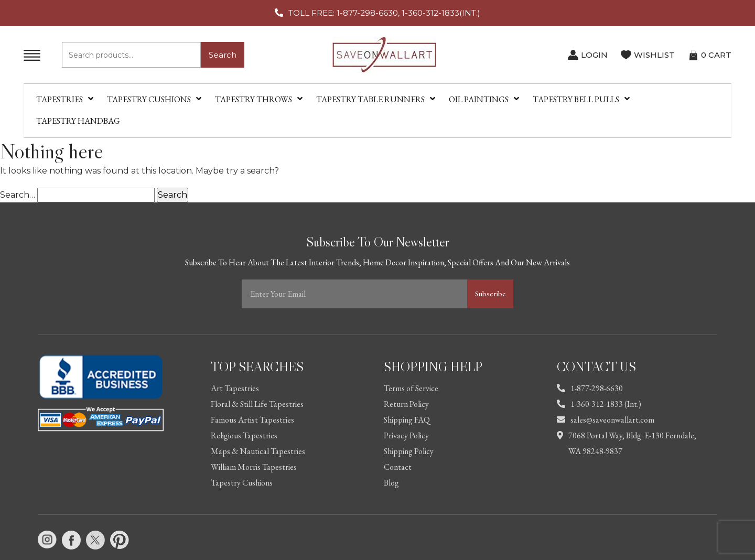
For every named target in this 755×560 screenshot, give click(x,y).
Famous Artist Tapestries (252, 420)
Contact (398, 467)
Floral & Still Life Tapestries (257, 404)
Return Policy (406, 404)
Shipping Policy (409, 451)
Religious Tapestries (244, 435)
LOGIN (594, 55)
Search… (18, 195)
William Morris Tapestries (254, 467)
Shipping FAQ (407, 420)
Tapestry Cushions (242, 483)
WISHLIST (654, 55)
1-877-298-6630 (590, 388)
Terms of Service (411, 388)
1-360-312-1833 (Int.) (599, 404)
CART (716, 55)
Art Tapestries (235, 388)
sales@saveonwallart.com (606, 420)
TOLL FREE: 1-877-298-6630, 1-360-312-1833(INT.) (384, 13)
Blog (391, 483)
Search (223, 55)
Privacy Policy (406, 435)
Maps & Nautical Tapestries (258, 451)
